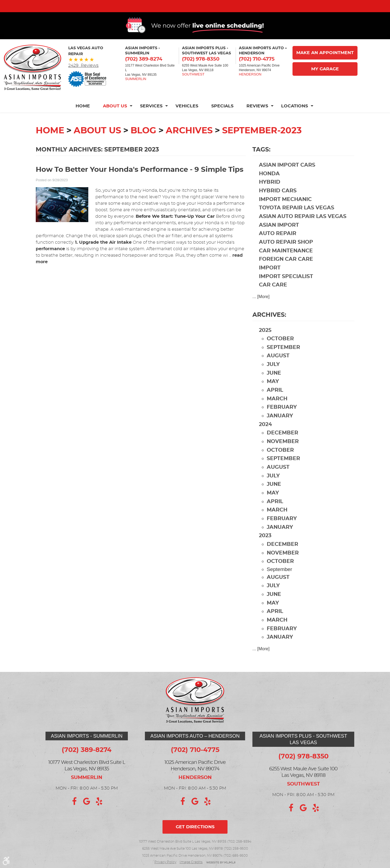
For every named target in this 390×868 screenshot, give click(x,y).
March (277, 411)
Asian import (279, 237)
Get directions (195, 827)
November (283, 454)
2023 (265, 548)
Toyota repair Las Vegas (297, 220)
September (283, 360)
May (273, 394)
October (280, 351)
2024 (265, 437)
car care (273, 297)
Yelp (99, 801)
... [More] (261, 309)
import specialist (286, 289)
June (274, 385)
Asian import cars (287, 177)
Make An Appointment (325, 65)
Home (83, 118)
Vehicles (187, 118)
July (273, 377)
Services (151, 118)
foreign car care (286, 271)
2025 (265, 343)
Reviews (257, 118)
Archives (189, 143)
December (282, 445)
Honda (269, 186)
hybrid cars (278, 203)
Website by (221, 863)
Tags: (261, 162)
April (275, 402)
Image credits (191, 862)
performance (50, 261)
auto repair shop (286, 254)
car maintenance (286, 263)
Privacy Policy (165, 862)
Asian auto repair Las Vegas (303, 229)
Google (87, 801)
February (282, 419)
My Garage (325, 81)
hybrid (270, 194)
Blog (143, 143)
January (280, 428)
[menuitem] (86, 118)
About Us (115, 118)
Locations (295, 118)
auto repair (278, 246)
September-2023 (262, 143)
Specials (222, 118)
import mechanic (285, 212)
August (278, 368)
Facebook (74, 801)
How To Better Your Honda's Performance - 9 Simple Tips (140, 182)
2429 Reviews (83, 78)
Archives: (269, 327)
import (270, 280)
